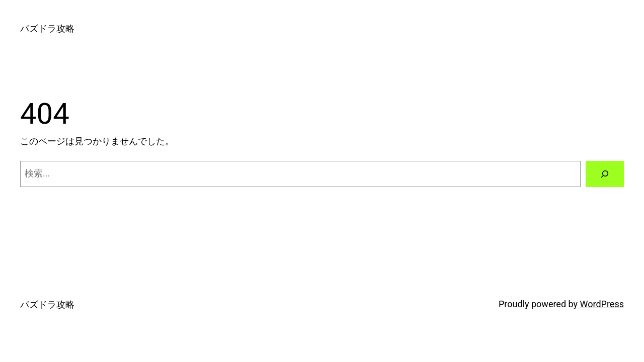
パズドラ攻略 (47, 28)
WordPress (602, 304)
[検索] (605, 174)
